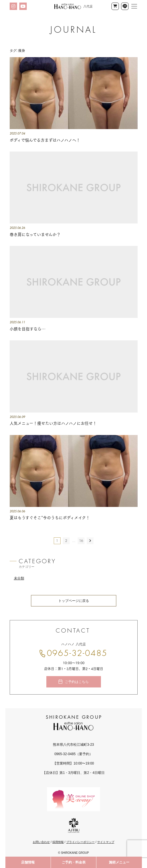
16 (81, 541)
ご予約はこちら (77, 682)
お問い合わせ (41, 842)
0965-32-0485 (77, 653)
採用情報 (58, 842)
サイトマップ (106, 842)
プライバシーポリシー (80, 842)
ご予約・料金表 (74, 862)
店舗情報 (28, 862)
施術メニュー (119, 862)
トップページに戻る (74, 601)
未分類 (19, 578)
